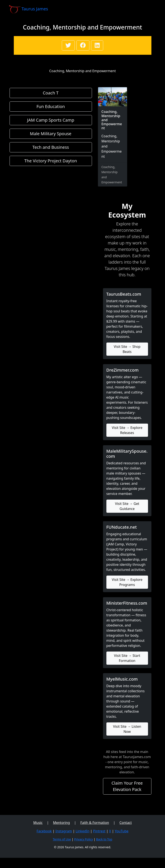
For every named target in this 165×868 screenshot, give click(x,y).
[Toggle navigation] (151, 9)
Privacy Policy (83, 839)
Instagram (64, 831)
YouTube (122, 831)
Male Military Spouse (51, 134)
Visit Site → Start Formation (127, 658)
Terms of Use (62, 839)
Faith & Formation (95, 823)
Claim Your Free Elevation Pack (127, 786)
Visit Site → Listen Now (127, 729)
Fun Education (51, 106)
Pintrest (99, 831)
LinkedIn (82, 831)
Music (38, 823)
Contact (126, 823)
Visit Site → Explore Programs (127, 582)
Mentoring (61, 823)
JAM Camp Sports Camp (51, 120)
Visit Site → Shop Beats (127, 349)
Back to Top (104, 839)
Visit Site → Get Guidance (127, 506)
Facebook (44, 831)
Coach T (51, 93)
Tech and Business (51, 147)
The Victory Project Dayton (51, 161)
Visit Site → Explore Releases (127, 430)
